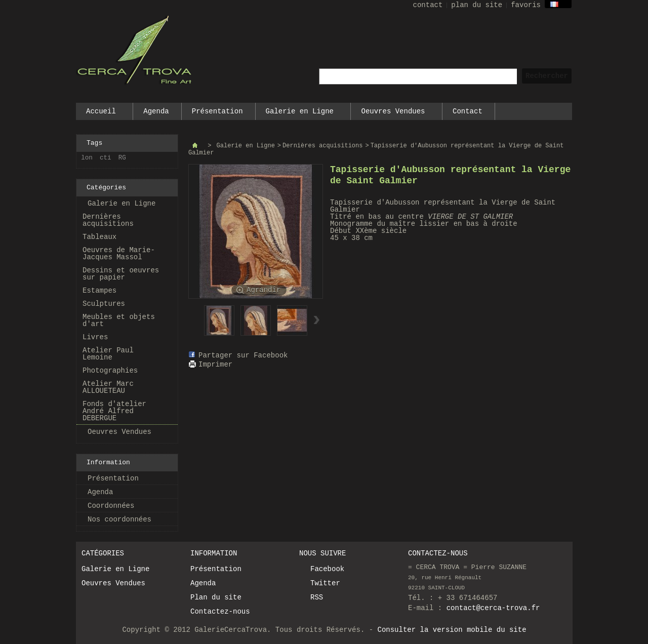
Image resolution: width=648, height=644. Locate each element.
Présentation (217, 111)
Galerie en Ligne (300, 114)
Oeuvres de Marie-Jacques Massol (119, 254)
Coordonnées (111, 506)
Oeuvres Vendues (393, 114)
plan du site (477, 5)
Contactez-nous (220, 612)
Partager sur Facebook (243, 355)
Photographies (110, 371)
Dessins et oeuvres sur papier (121, 274)
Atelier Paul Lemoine (108, 354)
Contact (468, 111)
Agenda (156, 111)
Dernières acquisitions (108, 220)
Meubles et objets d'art (119, 320)
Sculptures (104, 304)
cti (106, 158)
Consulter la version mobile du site (452, 630)
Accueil (101, 114)
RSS (317, 597)
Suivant (317, 320)
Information (108, 462)
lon (87, 158)
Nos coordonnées (119, 519)
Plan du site (216, 597)
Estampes (99, 291)
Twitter (325, 583)
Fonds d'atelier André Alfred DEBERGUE (114, 411)
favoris (526, 5)
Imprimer (215, 365)
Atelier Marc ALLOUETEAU (108, 387)
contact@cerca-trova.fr (493, 608)
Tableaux (99, 237)
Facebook (327, 569)
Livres (95, 337)
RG (122, 158)
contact (428, 5)
